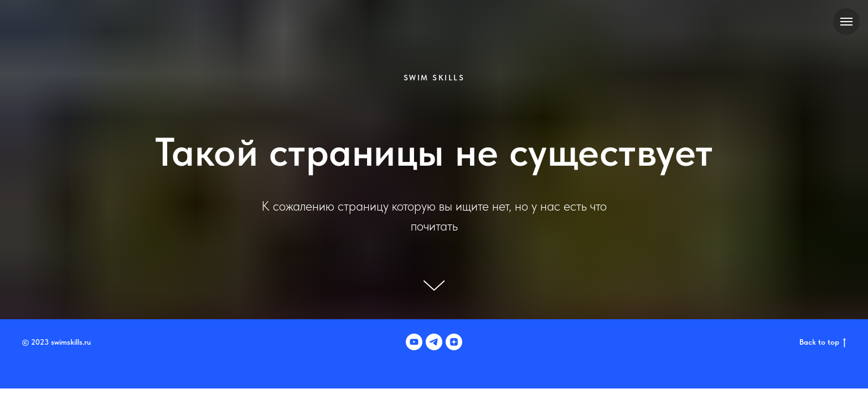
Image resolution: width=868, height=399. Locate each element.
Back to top (823, 342)
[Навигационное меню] (846, 22)
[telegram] (434, 342)
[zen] (454, 342)
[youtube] (414, 342)
